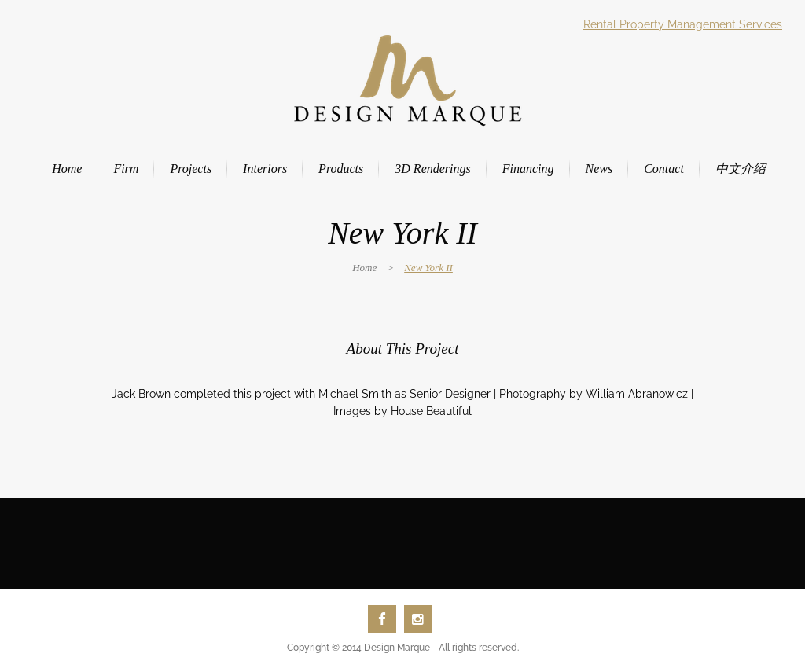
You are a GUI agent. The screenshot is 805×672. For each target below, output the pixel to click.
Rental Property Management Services (683, 24)
